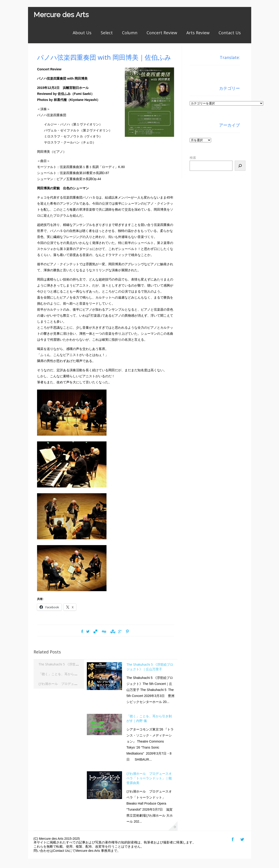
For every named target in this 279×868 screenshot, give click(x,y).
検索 (193, 158)
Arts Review (198, 33)
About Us (82, 33)
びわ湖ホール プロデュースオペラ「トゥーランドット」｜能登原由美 (149, 778)
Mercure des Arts (61, 15)
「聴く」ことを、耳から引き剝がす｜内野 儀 (71, 674)
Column (130, 33)
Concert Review (162, 33)
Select (107, 33)
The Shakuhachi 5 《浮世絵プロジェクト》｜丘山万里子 (80, 664)
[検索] (240, 166)
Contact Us (230, 33)
